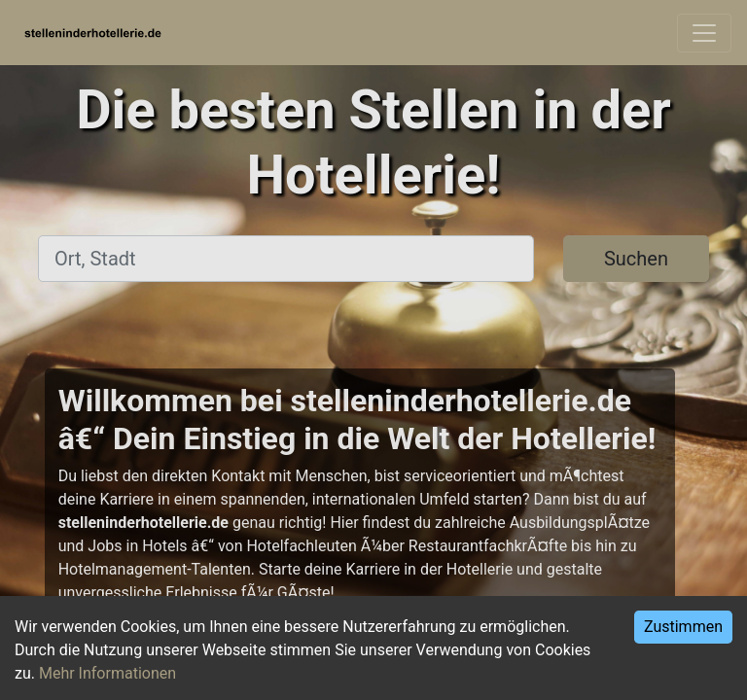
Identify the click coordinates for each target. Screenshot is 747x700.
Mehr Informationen (107, 673)
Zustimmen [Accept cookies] (683, 627)
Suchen (636, 259)
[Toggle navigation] (704, 33)
